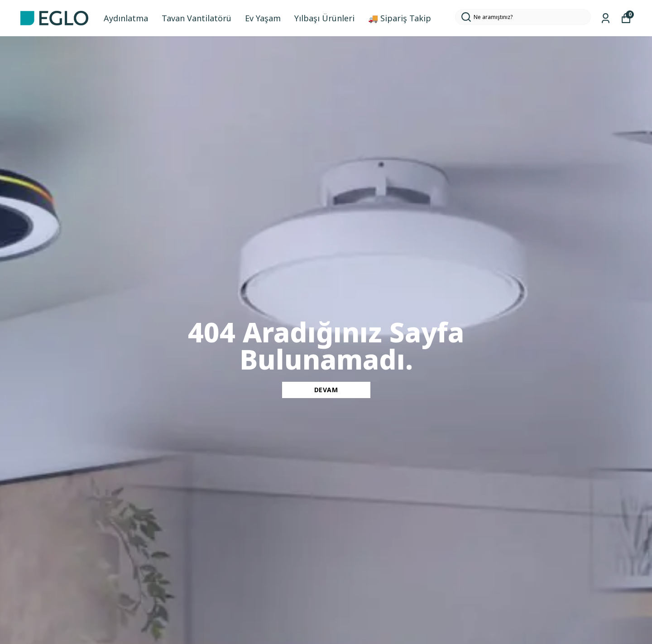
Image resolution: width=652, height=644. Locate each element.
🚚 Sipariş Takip (400, 18)
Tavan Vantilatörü (197, 18)
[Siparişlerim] (606, 18)
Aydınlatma (126, 18)
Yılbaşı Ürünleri (324, 18)
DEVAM (326, 390)
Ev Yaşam (263, 18)
